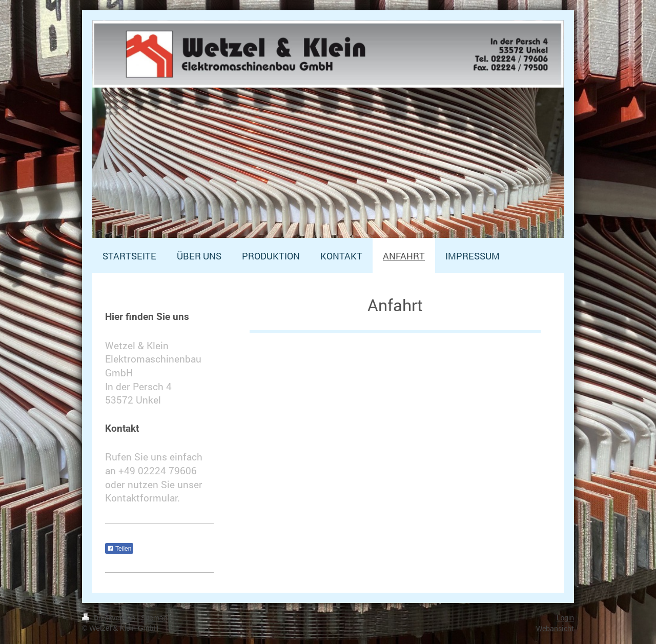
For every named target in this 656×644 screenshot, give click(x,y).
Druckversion (109, 618)
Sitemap (154, 618)
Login (565, 618)
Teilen (119, 549)
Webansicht (555, 628)
